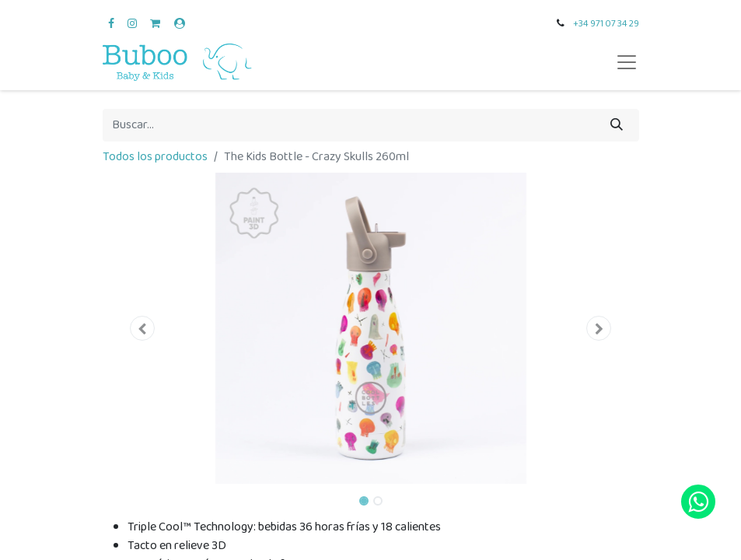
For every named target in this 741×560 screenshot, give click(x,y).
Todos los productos (155, 157)
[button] (143, 328)
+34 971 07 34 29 (606, 24)
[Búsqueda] (617, 125)
